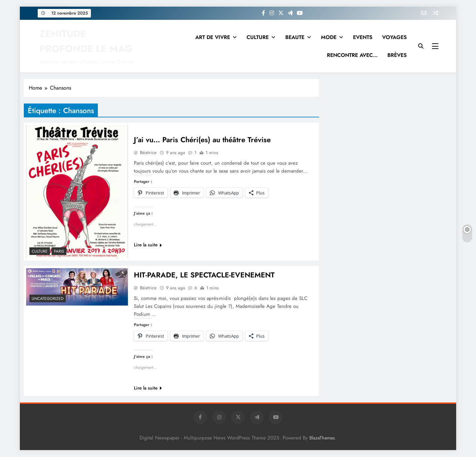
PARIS (59, 251)
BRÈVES (397, 55)
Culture (40, 251)
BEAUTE (295, 37)
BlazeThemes (322, 438)
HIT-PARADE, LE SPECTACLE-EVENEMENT (204, 275)
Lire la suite (148, 245)
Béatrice (148, 152)
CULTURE (258, 37)
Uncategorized (48, 299)
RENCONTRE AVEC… (352, 55)
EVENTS (363, 37)
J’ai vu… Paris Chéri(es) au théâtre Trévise (202, 140)
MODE (329, 37)
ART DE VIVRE (213, 37)
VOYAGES (394, 37)
